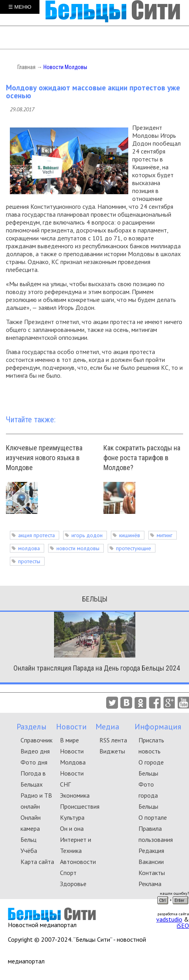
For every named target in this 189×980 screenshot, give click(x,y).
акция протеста (36, 535)
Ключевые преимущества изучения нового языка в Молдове (44, 458)
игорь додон (87, 535)
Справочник (36, 740)
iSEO (183, 926)
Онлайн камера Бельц (31, 828)
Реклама (150, 884)
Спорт (68, 873)
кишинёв (130, 535)
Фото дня (34, 762)
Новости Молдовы (65, 67)
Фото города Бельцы (148, 795)
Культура (72, 817)
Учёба (29, 851)
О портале (153, 817)
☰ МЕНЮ (20, 7)
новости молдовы (78, 548)
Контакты (152, 873)
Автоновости (78, 862)
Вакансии (151, 862)
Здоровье (73, 884)
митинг (165, 535)
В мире (69, 740)
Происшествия (80, 806)
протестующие (134, 548)
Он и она (72, 828)
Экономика (75, 795)
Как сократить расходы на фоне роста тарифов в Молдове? (142, 458)
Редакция (151, 851)
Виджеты (112, 751)
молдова (29, 548)
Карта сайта (37, 862)
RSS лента (113, 740)
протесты (29, 561)
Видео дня (35, 751)
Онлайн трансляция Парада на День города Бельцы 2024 (97, 668)
